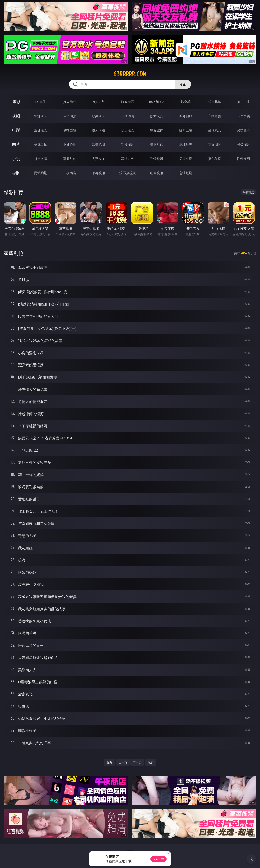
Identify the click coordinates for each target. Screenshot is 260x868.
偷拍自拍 (70, 130)
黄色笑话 (215, 159)
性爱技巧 (244, 159)
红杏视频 (157, 173)
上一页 (123, 762)
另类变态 (244, 130)
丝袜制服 (186, 116)
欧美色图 (99, 144)
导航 (16, 173)
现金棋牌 (215, 102)
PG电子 (41, 102)
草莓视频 (99, 173)
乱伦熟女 (215, 130)
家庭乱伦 (70, 159)
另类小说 (186, 159)
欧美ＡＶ (99, 116)
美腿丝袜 (157, 144)
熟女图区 (215, 144)
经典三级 (186, 130)
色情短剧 (186, 173)
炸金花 (186, 102)
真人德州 (70, 102)
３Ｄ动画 (128, 116)
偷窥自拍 (41, 144)
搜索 (183, 84)
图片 (16, 144)
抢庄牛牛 (244, 102)
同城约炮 (41, 173)
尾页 (151, 762)
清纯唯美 (186, 144)
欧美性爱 (128, 130)
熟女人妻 (157, 116)
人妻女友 (99, 159)
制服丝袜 (157, 130)
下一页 (137, 762)
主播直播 (215, 116)
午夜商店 (70, 173)
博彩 (16, 102)
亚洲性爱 (41, 130)
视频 (16, 116)
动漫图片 (128, 144)
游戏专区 (128, 102)
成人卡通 (99, 130)
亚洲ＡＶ (41, 116)
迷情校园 (157, 159)
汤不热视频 (128, 173)
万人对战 (99, 102)
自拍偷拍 (70, 116)
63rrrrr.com (130, 74)
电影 (16, 130)
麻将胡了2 (157, 102)
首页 (109, 762)
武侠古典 (128, 159)
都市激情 (41, 159)
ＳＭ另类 (244, 116)
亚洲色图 (70, 144)
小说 (16, 159)
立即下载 (158, 859)
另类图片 (244, 144)
